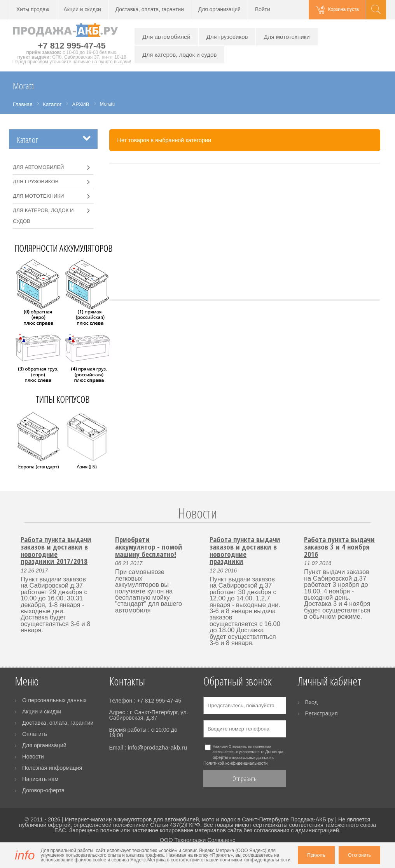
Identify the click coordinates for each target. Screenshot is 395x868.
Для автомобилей (166, 37)
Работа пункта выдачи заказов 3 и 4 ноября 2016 (339, 546)
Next (375, 523)
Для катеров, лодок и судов (179, 55)
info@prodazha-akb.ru (157, 747)
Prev (20, 523)
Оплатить (35, 734)
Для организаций (219, 10)
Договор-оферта (43, 790)
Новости (197, 513)
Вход (312, 702)
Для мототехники (287, 37)
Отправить (245, 778)
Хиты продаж (33, 10)
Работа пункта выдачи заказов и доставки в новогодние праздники (245, 550)
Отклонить (359, 855)
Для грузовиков (227, 37)
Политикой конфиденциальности (235, 763)
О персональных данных (54, 700)
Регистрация (322, 713)
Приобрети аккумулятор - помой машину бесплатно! (149, 546)
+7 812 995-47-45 (72, 46)
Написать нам (40, 779)
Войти (263, 10)
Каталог (27, 140)
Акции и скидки (82, 10)
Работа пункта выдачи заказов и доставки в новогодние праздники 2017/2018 (56, 550)
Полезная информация (52, 768)
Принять (316, 855)
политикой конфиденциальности (255, 860)
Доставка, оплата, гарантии (150, 10)
